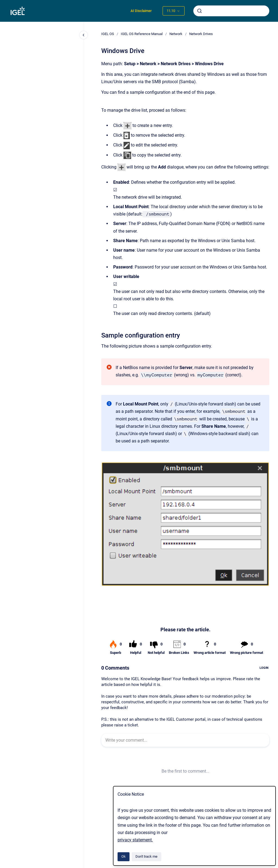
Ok (124, 856)
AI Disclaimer (141, 11)
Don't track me (146, 856)
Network (176, 34)
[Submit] (200, 11)
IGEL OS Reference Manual (142, 34)
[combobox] (231, 11)
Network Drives (201, 34)
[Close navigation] (84, 35)
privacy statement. (135, 840)
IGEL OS (108, 34)
